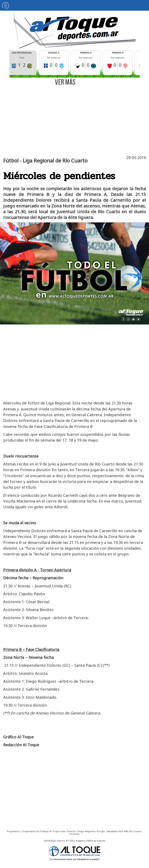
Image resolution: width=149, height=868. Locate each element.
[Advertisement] (76, 119)
